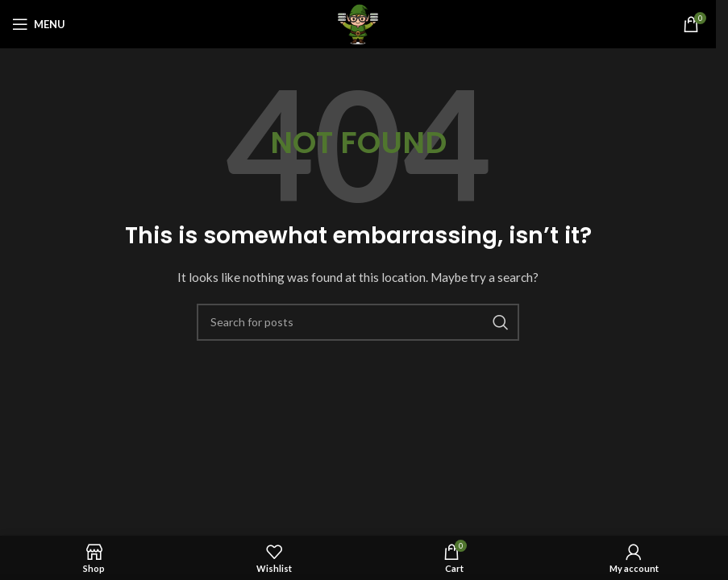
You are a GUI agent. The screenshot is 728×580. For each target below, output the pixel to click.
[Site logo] (358, 23)
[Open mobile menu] (39, 24)
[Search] (358, 322)
